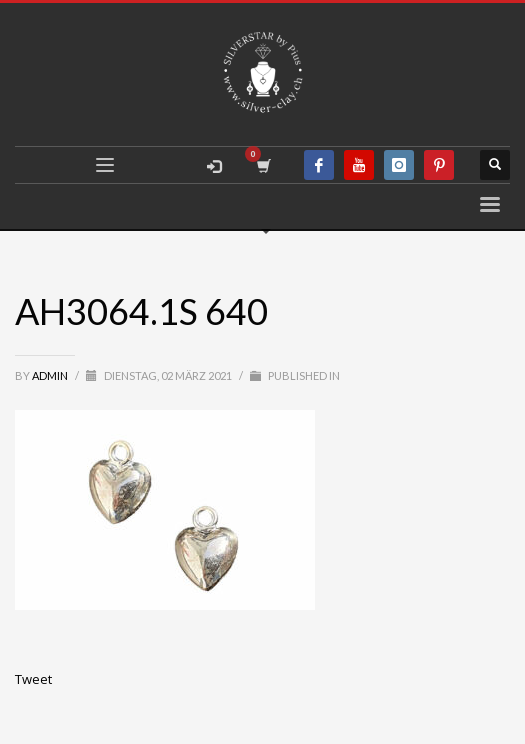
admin (51, 375)
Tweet (33, 679)
